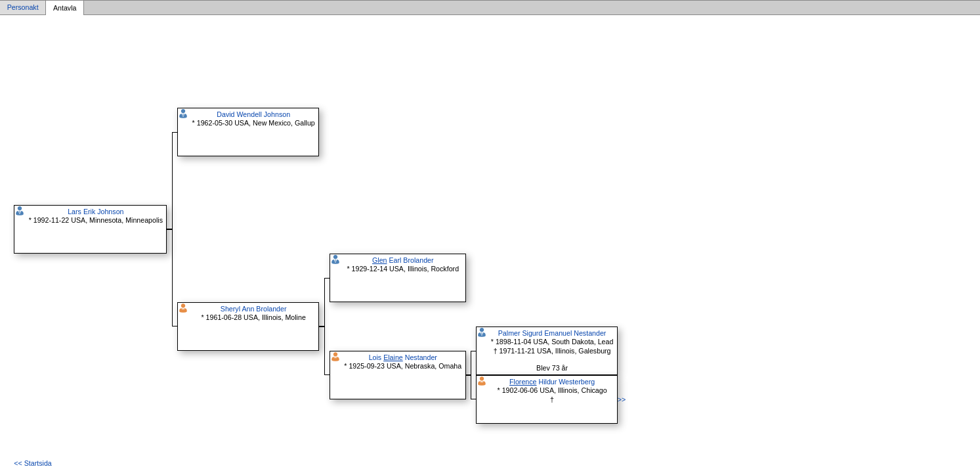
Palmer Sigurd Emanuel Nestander (552, 333)
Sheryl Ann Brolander (254, 309)
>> (622, 399)
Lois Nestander (403, 357)
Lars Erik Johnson (96, 212)
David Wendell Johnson (253, 114)
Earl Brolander (403, 260)
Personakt (23, 8)
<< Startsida (32, 463)
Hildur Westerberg (552, 382)
